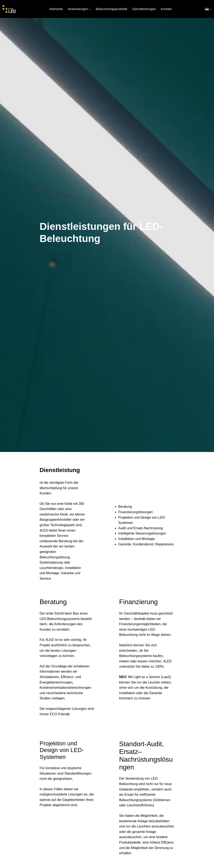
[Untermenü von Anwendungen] (90, 9)
